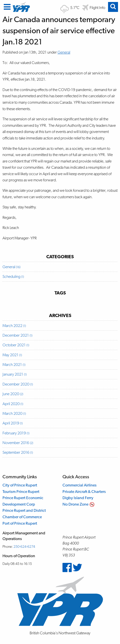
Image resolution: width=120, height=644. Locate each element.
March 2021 (14, 365)
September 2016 (18, 452)
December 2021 (17, 335)
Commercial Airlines (80, 485)
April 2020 (13, 404)
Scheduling (13, 276)
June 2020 (13, 394)
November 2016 (18, 443)
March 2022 (14, 326)
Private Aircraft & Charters (84, 492)
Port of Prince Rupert (20, 523)
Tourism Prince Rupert (21, 492)
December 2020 (18, 384)
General (64, 52)
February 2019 (16, 433)
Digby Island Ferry (78, 498)
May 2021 (12, 355)
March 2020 (14, 413)
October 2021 (16, 345)
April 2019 (13, 423)
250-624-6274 (24, 546)
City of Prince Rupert (20, 485)
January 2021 (15, 374)
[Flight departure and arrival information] (94, 8)
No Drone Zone (75, 504)
